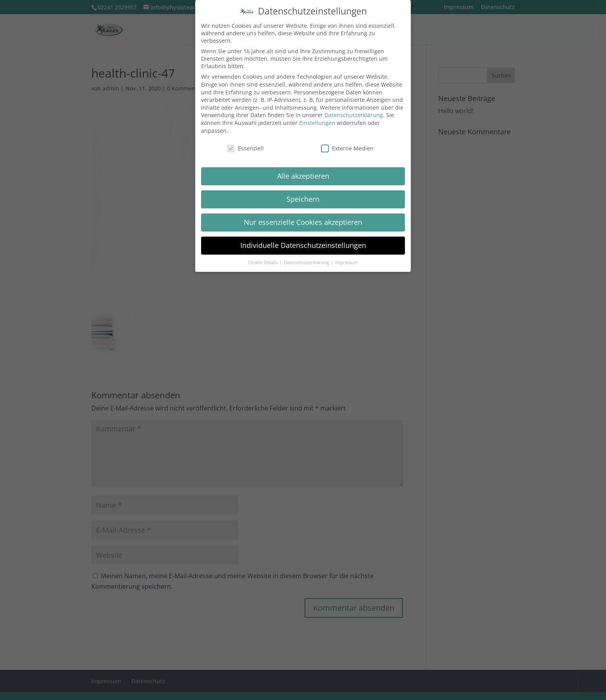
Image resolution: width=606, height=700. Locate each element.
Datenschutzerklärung (354, 115)
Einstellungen (317, 123)
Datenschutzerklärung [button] (307, 262)
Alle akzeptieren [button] (303, 176)
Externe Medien (347, 148)
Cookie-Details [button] (263, 262)
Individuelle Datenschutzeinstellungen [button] (303, 245)
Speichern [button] (303, 199)
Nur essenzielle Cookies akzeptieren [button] (303, 222)
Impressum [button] (347, 262)
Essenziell (245, 148)
